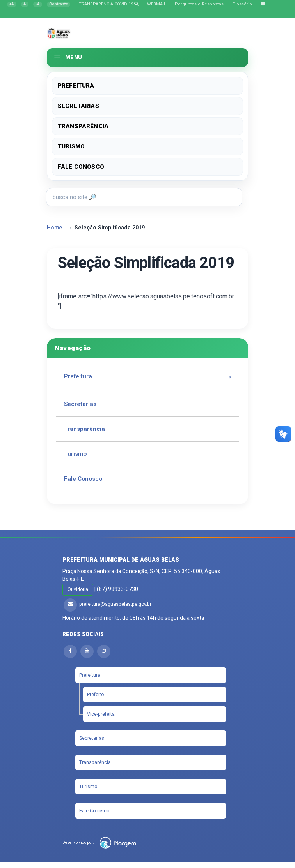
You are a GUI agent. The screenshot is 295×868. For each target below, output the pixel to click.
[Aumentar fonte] (12, 4)
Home (54, 228)
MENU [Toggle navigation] (68, 57)
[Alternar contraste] (59, 4)
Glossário (242, 4)
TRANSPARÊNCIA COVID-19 (109, 4)
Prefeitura (76, 86)
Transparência (83, 126)
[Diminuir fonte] (38, 4)
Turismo (71, 146)
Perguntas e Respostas (199, 4)
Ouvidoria (78, 589)
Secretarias (78, 106)
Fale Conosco (81, 167)
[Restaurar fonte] (25, 4)
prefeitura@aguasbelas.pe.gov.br (115, 604)
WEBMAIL (157, 4)
